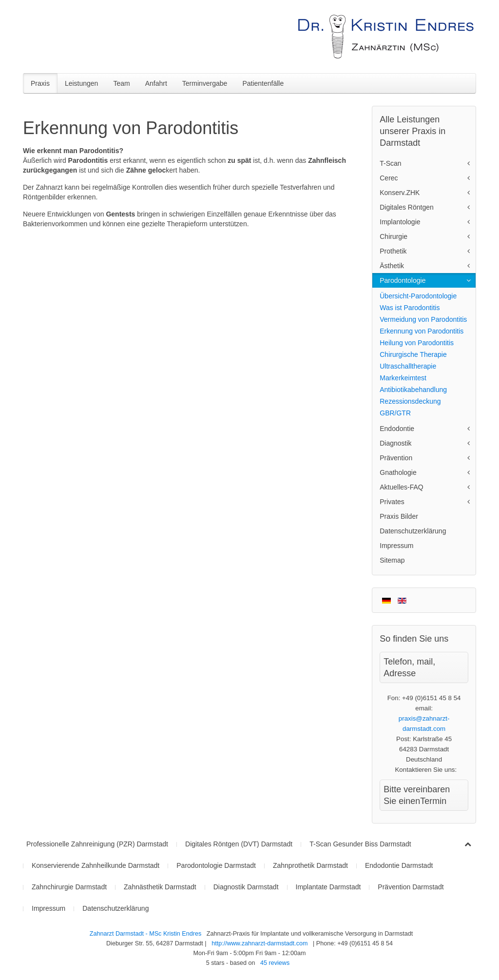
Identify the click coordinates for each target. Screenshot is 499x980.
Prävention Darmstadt (411, 887)
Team (121, 83)
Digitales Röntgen (407, 207)
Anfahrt (156, 83)
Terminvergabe (205, 83)
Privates (392, 502)
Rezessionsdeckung (410, 401)
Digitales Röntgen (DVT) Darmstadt (239, 844)
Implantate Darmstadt (328, 887)
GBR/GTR (395, 413)
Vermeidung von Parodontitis (423, 319)
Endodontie (397, 429)
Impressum (396, 546)
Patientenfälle (263, 83)
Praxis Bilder (399, 516)
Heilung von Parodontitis (417, 343)
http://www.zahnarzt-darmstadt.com (259, 943)
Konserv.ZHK (400, 193)
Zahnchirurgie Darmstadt (69, 887)
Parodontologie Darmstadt (216, 865)
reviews (275, 963)
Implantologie (400, 222)
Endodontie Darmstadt (399, 865)
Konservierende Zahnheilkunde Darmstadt (96, 865)
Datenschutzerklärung (413, 531)
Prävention (396, 458)
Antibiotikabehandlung (413, 390)
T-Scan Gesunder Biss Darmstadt (360, 844)
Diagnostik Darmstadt (246, 887)
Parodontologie (403, 280)
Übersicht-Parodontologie (418, 296)
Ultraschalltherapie (408, 366)
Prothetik (393, 251)
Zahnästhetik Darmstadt (160, 887)
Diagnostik (395, 443)
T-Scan (390, 163)
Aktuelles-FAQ (401, 487)
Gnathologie (398, 472)
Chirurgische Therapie (413, 354)
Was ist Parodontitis (410, 308)
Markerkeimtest (403, 378)
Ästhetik (392, 266)
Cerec (389, 178)
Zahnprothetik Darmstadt (310, 865)
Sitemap (392, 560)
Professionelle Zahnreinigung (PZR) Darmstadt (97, 844)
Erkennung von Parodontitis (422, 331)
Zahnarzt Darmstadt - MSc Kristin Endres (146, 934)
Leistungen (82, 83)
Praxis (40, 83)
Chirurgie (393, 236)
